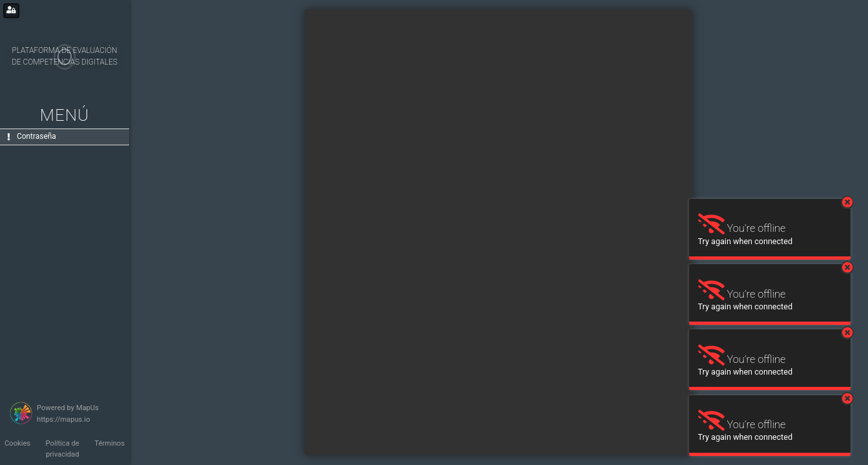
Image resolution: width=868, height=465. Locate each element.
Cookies (17, 443)
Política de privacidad (63, 449)
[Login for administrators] (11, 11)
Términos (109, 443)
